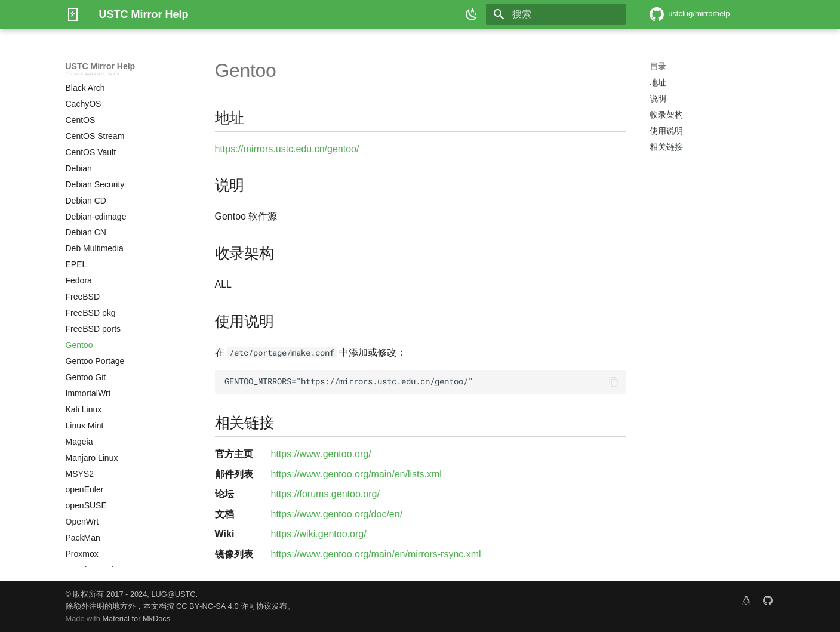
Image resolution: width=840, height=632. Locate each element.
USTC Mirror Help (101, 66)
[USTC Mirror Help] (73, 14)
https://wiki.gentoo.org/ (319, 534)
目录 (658, 66)
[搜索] (556, 14)
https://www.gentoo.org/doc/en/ (337, 514)
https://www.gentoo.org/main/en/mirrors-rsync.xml (376, 554)
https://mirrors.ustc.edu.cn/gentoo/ (287, 149)
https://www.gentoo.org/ (321, 454)
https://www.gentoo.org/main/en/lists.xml (356, 474)
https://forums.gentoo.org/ (325, 494)
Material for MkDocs (136, 619)
